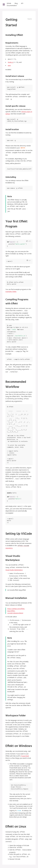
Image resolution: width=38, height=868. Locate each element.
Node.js (10, 62)
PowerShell (25, 745)
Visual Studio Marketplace (14, 563)
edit (30, 238)
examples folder (11, 289)
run (30, 258)
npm (9, 65)
